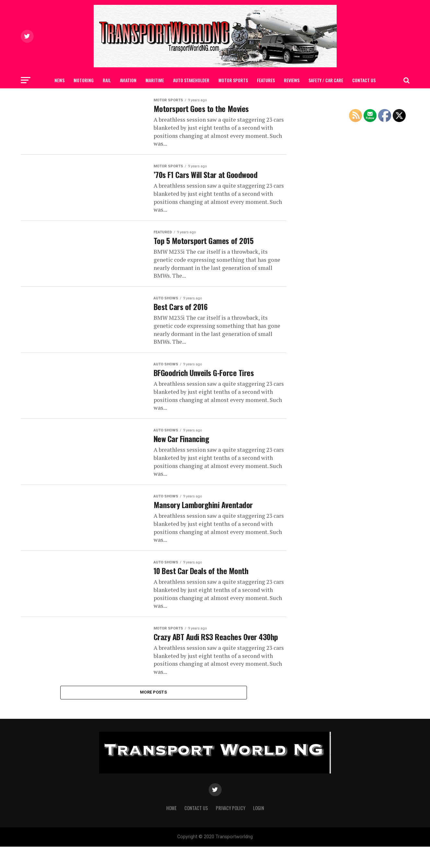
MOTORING (84, 80)
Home (171, 829)
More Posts (153, 713)
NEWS (59, 80)
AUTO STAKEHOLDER (191, 80)
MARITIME (155, 80)
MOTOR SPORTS (233, 80)
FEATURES (266, 80)
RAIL (107, 80)
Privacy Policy (231, 829)
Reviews (292, 80)
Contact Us (364, 80)
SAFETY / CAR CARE (326, 80)
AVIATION (128, 80)
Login (259, 829)
